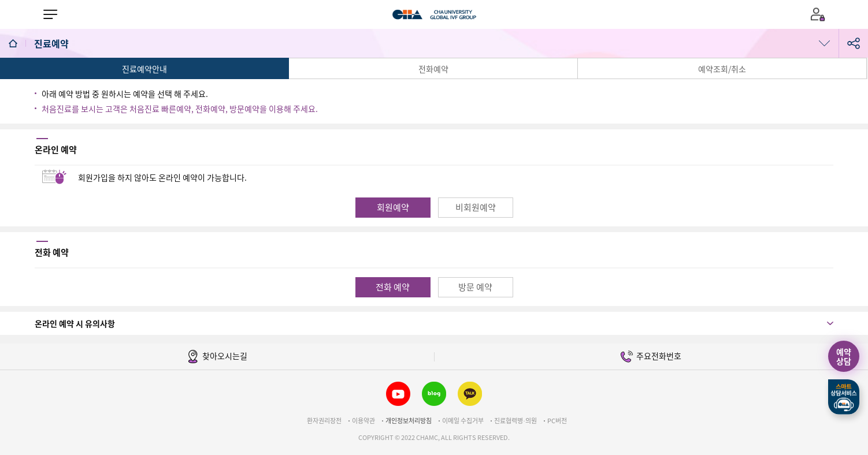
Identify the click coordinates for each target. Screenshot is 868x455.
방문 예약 (475, 287)
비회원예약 (476, 207)
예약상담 (844, 356)
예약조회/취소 (722, 69)
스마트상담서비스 (844, 397)
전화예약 (433, 69)
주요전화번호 (651, 357)
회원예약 (393, 207)
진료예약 (53, 43)
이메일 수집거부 (463, 421)
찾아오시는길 (217, 357)
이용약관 (363, 421)
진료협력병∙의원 (515, 421)
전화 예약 (393, 287)
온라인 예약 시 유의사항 (75, 323)
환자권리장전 (324, 421)
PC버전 (557, 421)
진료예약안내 (144, 69)
